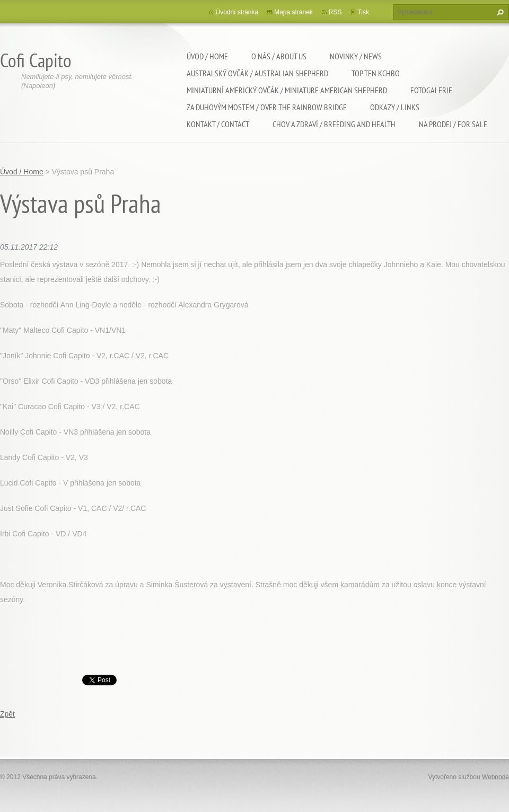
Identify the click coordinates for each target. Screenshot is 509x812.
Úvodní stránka (237, 12)
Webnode (495, 777)
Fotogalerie (431, 90)
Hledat (499, 12)
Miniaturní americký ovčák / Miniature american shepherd (287, 90)
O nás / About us (279, 56)
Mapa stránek (293, 12)
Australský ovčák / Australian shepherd (257, 73)
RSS (335, 12)
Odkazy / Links (395, 107)
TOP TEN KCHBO (376, 73)
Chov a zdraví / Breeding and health (334, 124)
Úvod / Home (207, 56)
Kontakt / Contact (218, 124)
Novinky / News (356, 56)
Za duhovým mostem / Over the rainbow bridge (267, 107)
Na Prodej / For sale (453, 124)
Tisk (363, 12)
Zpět (7, 714)
